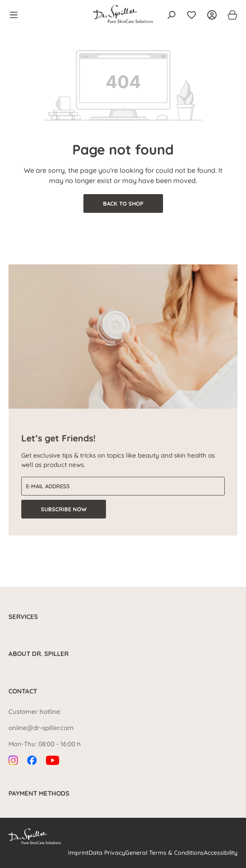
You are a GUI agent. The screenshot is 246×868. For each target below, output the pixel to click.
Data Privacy (107, 853)
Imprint (78, 853)
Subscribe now (64, 509)
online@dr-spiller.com (41, 728)
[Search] (171, 15)
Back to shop (123, 203)
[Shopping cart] (230, 15)
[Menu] (16, 15)
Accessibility (221, 853)
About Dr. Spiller (39, 654)
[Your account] (212, 15)
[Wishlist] (192, 15)
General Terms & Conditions (164, 853)
